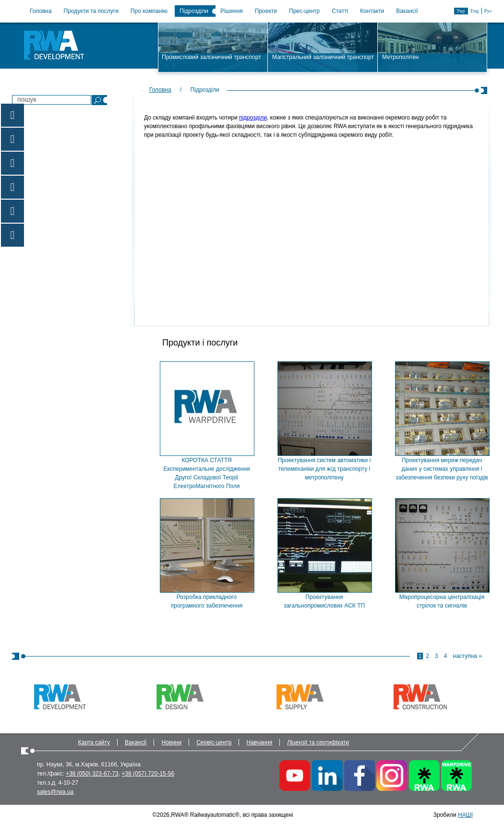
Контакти (372, 11)
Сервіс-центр (214, 742)
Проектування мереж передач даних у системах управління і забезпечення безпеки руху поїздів (442, 469)
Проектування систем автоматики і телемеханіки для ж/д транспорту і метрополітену (324, 469)
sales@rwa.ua (55, 792)
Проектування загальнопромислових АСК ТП (324, 601)
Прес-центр (304, 11)
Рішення (232, 11)
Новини (171, 742)
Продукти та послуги (91, 11)
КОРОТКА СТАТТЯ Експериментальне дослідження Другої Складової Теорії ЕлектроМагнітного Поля (206, 473)
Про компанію (149, 11)
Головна (41, 11)
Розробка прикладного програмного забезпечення (207, 601)
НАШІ (465, 815)
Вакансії (407, 11)
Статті (340, 11)
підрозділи (253, 118)
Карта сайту (94, 742)
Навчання (259, 742)
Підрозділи (194, 11)
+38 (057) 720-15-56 (148, 774)
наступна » (467, 656)
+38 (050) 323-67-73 (92, 774)
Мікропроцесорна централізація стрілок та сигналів (442, 601)
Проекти (266, 11)
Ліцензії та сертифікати (318, 742)
